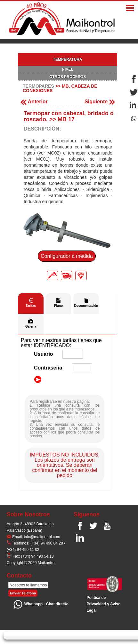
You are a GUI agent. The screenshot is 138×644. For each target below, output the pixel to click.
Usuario (44, 354)
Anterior (34, 102)
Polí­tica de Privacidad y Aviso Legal (103, 604)
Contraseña (48, 368)
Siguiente (100, 102)
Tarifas (31, 306)
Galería (31, 326)
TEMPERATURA (68, 60)
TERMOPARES (38, 86)
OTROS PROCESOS (68, 77)
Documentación (86, 306)
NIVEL (67, 69)
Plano (58, 306)
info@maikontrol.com (42, 537)
